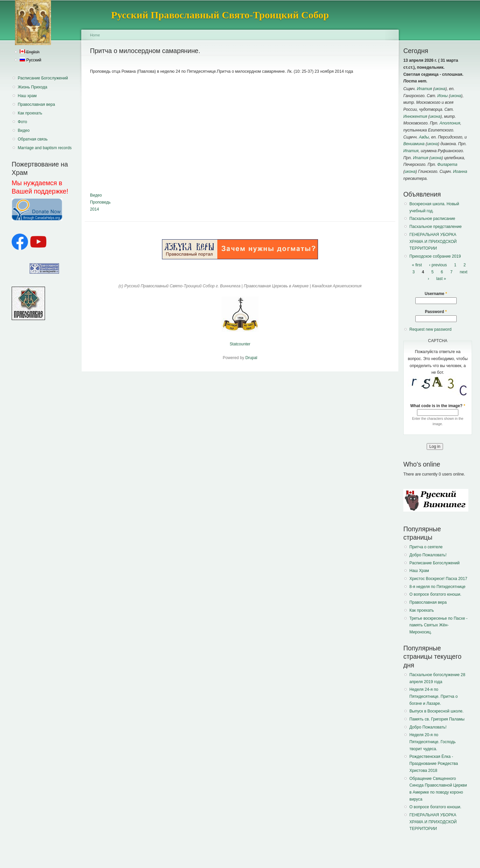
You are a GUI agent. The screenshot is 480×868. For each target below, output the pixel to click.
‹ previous (438, 265)
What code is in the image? (438, 406)
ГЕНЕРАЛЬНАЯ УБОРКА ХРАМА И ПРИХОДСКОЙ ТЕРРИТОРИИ (433, 241)
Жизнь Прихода (32, 87)
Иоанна (460, 172)
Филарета (447, 165)
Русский (30, 60)
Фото (22, 122)
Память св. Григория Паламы (437, 719)
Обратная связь (33, 139)
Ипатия (425, 89)
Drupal (251, 358)
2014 (94, 209)
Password (436, 312)
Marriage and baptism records (44, 148)
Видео (24, 130)
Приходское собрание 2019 (435, 256)
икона (440, 89)
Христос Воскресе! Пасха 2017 (438, 579)
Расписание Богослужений (43, 78)
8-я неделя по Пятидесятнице (437, 587)
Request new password (430, 329)
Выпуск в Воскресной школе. (436, 711)
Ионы (442, 96)
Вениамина (414, 144)
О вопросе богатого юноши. (435, 594)
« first (417, 265)
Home (95, 35)
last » (441, 279)
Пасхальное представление (435, 227)
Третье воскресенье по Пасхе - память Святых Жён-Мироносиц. (438, 625)
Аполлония (450, 123)
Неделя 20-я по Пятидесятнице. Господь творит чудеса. (432, 742)
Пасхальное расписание (432, 219)
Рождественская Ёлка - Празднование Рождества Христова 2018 (434, 763)
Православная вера (36, 104)
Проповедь (100, 202)
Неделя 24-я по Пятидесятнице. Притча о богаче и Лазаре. (433, 696)
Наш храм (27, 96)
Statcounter (240, 344)
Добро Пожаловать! (428, 555)
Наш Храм (419, 571)
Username (436, 294)
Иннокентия (415, 116)
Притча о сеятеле (426, 547)
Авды (424, 137)
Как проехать (30, 113)
